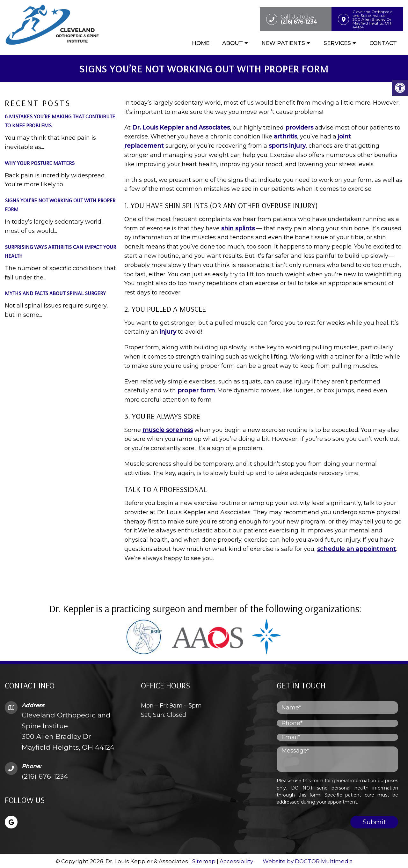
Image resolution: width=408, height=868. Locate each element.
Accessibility (236, 860)
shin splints (238, 227)
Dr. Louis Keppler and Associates (181, 126)
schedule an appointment (357, 548)
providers (299, 126)
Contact (383, 44)
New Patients (283, 44)
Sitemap (204, 860)
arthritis (285, 136)
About (233, 44)
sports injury (287, 145)
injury (167, 331)
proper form (196, 389)
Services (337, 44)
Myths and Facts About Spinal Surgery (55, 292)
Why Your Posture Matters (40, 162)
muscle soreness (168, 429)
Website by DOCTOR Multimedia (308, 860)
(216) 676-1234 (45, 775)
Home (201, 44)
